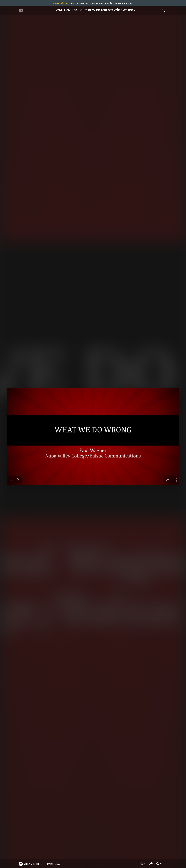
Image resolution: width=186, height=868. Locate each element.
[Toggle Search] (163, 10)
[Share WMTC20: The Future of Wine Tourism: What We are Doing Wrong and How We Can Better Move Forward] (151, 864)
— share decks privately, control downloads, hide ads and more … (93, 3)
